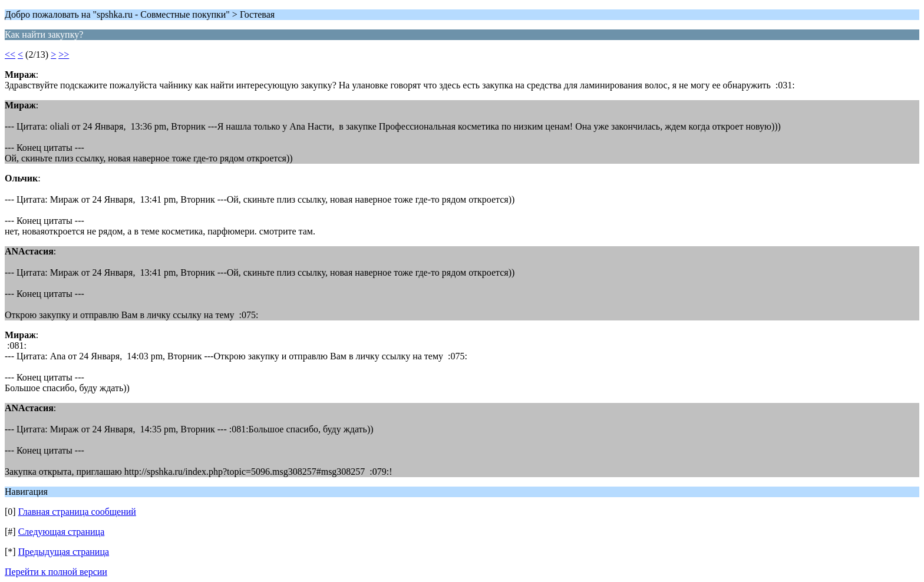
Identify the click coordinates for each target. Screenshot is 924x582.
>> (64, 54)
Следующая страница (62, 532)
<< (10, 54)
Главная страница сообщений (77, 512)
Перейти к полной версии (56, 572)
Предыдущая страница (64, 552)
